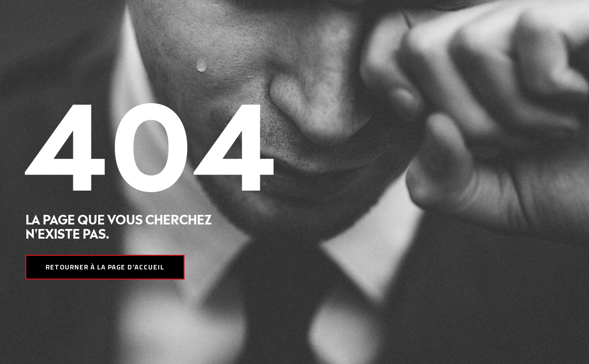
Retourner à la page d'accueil (105, 267)
